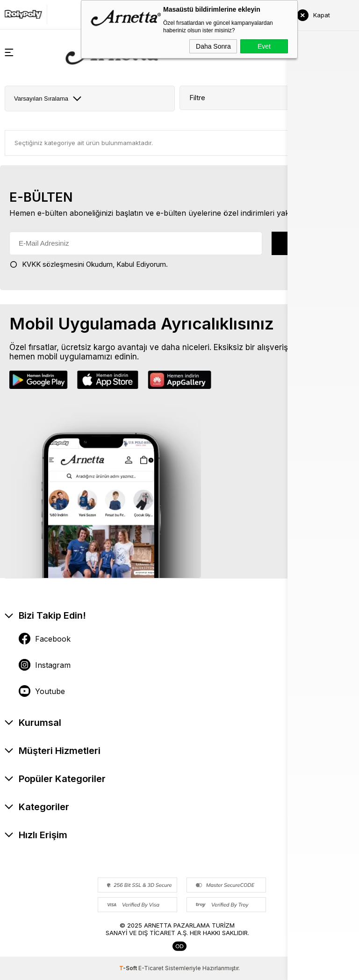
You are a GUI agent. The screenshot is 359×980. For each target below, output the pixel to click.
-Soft (129, 968)
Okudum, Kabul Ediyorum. (89, 264)
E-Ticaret (151, 968)
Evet (264, 46)
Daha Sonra (213, 46)
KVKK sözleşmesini (53, 264)
